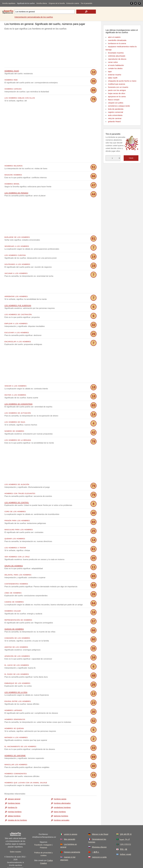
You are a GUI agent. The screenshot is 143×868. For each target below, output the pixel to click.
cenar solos (113, 62)
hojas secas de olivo (117, 93)
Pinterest (43, 838)
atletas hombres (14, 806)
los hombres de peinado (16, 193)
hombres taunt (12, 71)
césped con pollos (116, 103)
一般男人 (96, 842)
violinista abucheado (117, 56)
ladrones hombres (61, 806)
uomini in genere (71, 824)
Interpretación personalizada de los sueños (34, 17)
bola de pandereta (116, 109)
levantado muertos (116, 53)
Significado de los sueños (26, 3)
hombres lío (13, 797)
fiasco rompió (114, 100)
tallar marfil (113, 78)
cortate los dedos (115, 68)
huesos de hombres (14, 619)
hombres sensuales (62, 810)
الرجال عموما (125, 829)
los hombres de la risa (16, 682)
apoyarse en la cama (117, 97)
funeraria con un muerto (118, 87)
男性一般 (124, 839)
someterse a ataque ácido (119, 106)
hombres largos (14, 793)
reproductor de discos (117, 59)
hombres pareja (60, 789)
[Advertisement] (50, 49)
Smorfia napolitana (9, 3)
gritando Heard (114, 122)
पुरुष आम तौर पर (126, 824)
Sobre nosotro (15, 842)
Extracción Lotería (73, 3)
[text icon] (86, 12)
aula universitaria (115, 115)
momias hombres (15, 802)
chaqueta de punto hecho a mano (122, 81)
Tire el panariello (86, 3)
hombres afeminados (62, 793)
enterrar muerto (115, 75)
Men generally (70, 829)
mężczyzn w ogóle (99, 847)
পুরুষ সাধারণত (125, 834)
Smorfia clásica (42, 3)
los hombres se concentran (18, 394)
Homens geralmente (72, 842)
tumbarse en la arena (117, 43)
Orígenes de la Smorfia (57, 3)
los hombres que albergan (18, 295)
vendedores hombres (62, 797)
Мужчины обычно (99, 837)
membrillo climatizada (117, 40)
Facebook (38, 835)
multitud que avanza (117, 84)
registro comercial (116, 112)
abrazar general (14, 789)
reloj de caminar (115, 118)
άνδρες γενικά (125, 844)
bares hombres (60, 802)
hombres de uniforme (15, 745)
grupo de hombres (14, 555)
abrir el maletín (114, 37)
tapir (110, 72)
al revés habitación (116, 65)
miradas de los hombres (17, 810)
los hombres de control (17, 492)
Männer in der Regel (100, 824)
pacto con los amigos (117, 90)
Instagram (48, 835)
